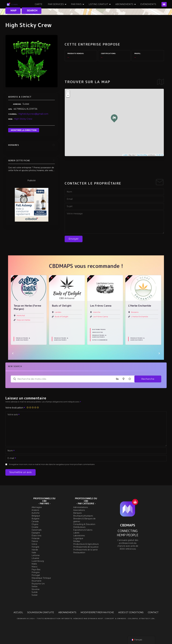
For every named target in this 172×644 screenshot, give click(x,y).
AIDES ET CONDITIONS (131, 621)
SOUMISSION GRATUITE (41, 621)
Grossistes (98, 341)
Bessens (135, 321)
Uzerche (97, 321)
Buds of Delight (62, 326)
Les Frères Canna (100, 326)
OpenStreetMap (142, 164)
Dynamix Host (96, 628)
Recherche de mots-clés (15, 388)
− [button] (68, 104)
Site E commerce (100, 349)
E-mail (11, 467)
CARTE (52, 9)
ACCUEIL (18, 621)
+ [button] (68, 101)
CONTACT (153, 621)
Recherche (148, 388)
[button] (13, 362)
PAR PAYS (90, 9)
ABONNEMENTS (138, 9)
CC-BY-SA (160, 164)
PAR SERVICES (70, 9)
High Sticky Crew (23, 128)
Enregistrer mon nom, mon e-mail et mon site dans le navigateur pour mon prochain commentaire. (52, 473)
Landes (58, 321)
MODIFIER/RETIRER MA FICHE (97, 621)
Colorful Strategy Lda (141, 628)
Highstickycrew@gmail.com (33, 123)
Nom (10, 460)
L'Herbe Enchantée (140, 326)
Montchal (21, 325)
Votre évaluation (15, 417)
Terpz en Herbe (23, 329)
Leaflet (125, 164)
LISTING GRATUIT (112, 9)
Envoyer (74, 248)
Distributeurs (99, 338)
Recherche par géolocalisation (130, 388)
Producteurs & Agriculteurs (23, 348)
